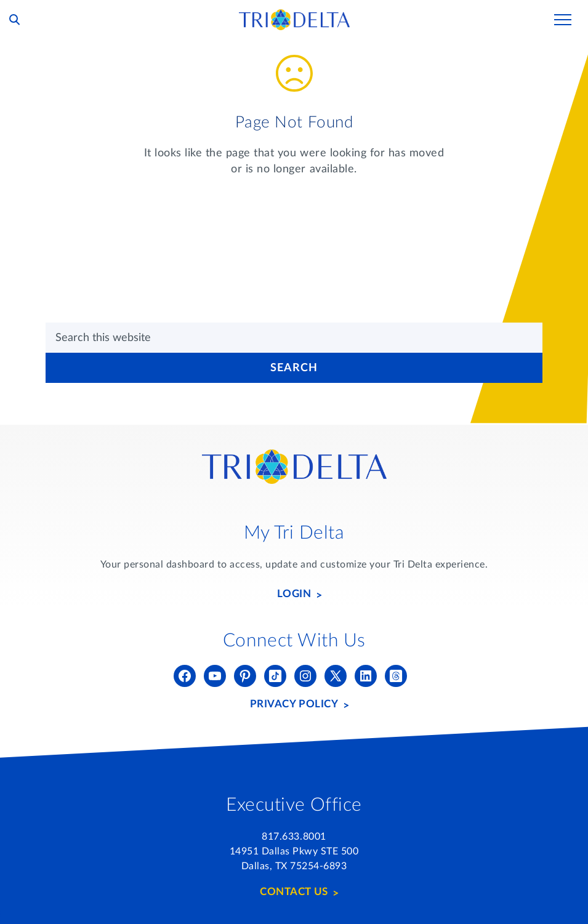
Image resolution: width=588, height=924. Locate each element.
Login (294, 594)
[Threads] (396, 676)
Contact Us (294, 892)
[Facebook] (185, 676)
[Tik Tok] (275, 676)
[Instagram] (305, 676)
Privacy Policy (294, 704)
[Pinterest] (245, 676)
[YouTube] (215, 676)
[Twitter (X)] (336, 676)
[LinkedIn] (366, 676)
